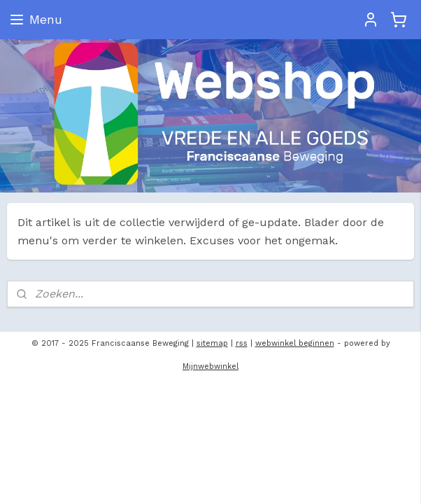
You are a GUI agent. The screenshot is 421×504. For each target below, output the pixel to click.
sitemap (212, 343)
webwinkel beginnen (295, 343)
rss (242, 343)
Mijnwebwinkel (210, 366)
